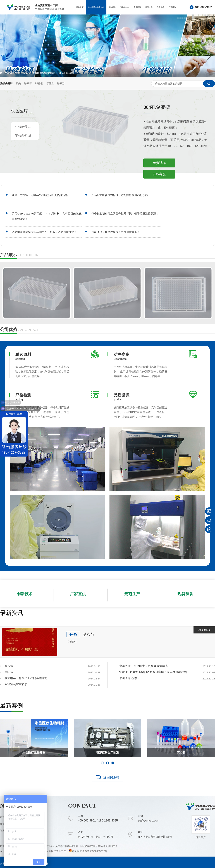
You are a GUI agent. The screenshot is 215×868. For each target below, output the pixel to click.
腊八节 (88, 634)
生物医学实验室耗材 (44, 73)
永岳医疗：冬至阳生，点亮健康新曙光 (144, 666)
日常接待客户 (107, 753)
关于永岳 (161, 7)
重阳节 (9, 672)
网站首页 (80, 7)
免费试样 (159, 163)
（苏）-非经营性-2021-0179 (51, 851)
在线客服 (159, 174)
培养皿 (50, 83)
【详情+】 (72, 642)
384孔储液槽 (66, 73)
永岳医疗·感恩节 (130, 678)
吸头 (18, 83)
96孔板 (39, 83)
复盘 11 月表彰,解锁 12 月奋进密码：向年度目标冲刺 (153, 672)
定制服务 (112, 7)
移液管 (28, 83)
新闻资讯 (149, 7)
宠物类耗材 (125, 7)
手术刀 (34, 753)
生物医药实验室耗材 (96, 7)
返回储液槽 (111, 777)
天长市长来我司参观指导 (181, 753)
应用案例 (137, 7)
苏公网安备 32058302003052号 (88, 851)
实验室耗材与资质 (16, 684)
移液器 (61, 83)
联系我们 (172, 7)
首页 (26, 73)
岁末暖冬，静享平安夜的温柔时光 (26, 678)
